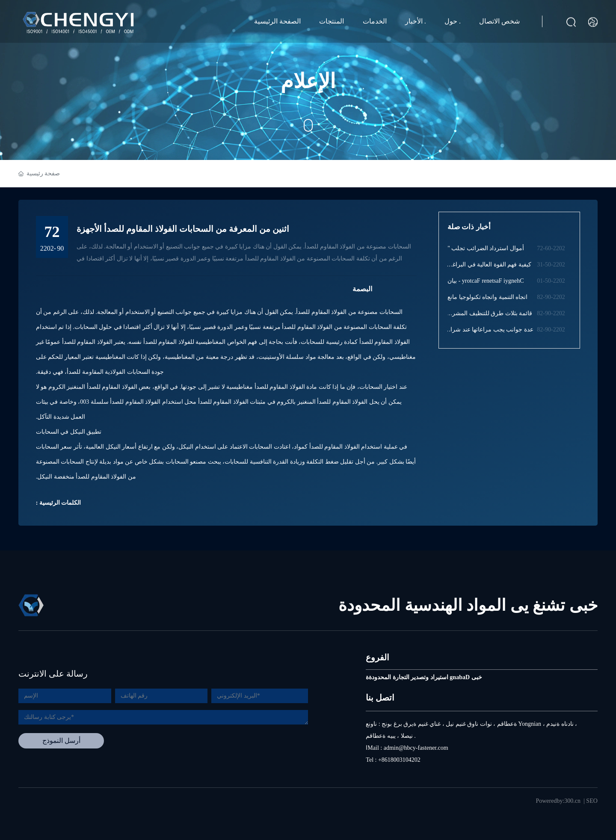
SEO (592, 801)
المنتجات (332, 21)
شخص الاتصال (499, 21)
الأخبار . (416, 21)
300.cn (572, 801)
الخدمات (375, 21)
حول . (453, 21)
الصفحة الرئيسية (277, 21)
